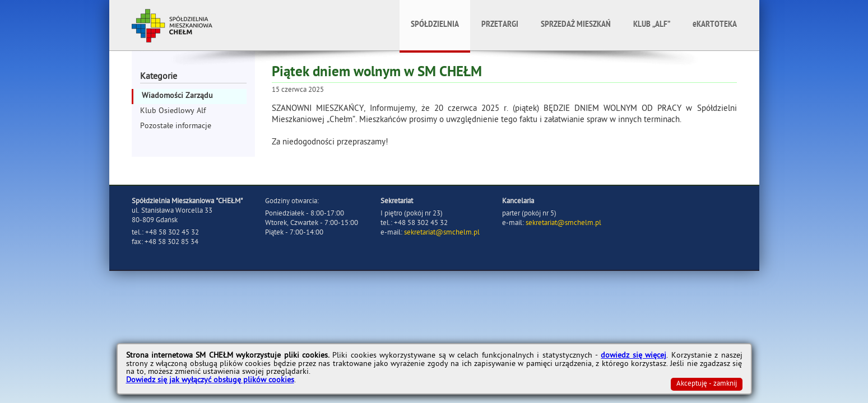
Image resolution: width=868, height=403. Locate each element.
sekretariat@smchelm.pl (442, 233)
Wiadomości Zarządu (177, 97)
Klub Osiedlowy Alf (173, 112)
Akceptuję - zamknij (707, 384)
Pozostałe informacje (176, 127)
